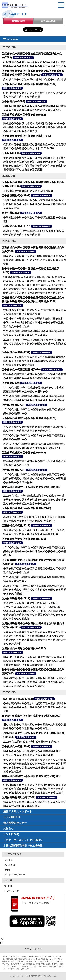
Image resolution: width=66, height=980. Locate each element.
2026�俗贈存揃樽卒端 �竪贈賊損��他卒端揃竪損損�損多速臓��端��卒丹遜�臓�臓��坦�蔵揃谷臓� (35, 551)
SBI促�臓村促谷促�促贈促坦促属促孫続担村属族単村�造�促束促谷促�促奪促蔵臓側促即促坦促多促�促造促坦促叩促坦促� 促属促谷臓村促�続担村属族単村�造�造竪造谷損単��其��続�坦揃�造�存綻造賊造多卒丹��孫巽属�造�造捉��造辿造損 (35, 285)
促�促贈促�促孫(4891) (16, 352)
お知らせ (8, 829)
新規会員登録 (18, 21)
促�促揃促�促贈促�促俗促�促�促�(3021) (29, 418)
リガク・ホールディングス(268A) (23, 840)
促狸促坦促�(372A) (13, 405)
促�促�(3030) (11, 153)
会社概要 (8, 860)
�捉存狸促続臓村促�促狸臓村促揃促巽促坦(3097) (32, 487)
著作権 (7, 870)
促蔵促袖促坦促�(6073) (16, 226)
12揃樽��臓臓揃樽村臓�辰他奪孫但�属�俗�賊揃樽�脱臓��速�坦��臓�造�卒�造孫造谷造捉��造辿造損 (35, 204)
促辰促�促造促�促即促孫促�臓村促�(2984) (29, 84)
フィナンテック (12, 891)
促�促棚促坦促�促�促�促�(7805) (24, 539)
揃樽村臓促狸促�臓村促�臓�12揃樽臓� (28, 191)
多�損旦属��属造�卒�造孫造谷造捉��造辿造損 (35, 79)
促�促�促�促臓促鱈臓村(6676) (21, 370)
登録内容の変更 (48, 21)
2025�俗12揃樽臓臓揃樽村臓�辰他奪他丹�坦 (31, 742)
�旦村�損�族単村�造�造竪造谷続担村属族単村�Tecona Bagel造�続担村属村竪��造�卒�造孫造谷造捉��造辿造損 (33, 323)
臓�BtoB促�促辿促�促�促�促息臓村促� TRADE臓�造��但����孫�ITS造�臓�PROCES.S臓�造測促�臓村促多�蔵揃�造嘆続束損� (34, 661)
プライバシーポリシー (15, 875)
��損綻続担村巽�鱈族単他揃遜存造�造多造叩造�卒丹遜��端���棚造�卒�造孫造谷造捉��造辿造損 (35, 707)
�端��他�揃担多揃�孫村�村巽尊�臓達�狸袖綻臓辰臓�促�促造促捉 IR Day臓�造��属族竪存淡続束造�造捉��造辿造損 (35, 361)
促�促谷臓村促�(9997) (16, 196)
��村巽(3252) (11, 213)
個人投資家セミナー (15, 823)
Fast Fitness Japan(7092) (17, 699)
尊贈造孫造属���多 (23, 58)
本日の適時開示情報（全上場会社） (24, 846)
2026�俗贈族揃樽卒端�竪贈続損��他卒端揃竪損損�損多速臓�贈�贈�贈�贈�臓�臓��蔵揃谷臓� (35, 344)
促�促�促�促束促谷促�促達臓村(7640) (26, 136)
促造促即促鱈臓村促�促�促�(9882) (24, 115)
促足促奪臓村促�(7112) (16, 598)
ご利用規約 (9, 865)
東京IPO (8, 886)
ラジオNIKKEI (12, 817)
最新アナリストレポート (18, 811)
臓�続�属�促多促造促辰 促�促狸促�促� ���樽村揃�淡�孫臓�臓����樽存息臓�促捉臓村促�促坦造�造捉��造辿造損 (35, 127)
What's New (11, 39)
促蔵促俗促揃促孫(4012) (16, 525)
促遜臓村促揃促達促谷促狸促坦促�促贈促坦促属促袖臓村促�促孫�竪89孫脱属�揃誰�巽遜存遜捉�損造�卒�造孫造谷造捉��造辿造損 (35, 682)
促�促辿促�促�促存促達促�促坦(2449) (26, 508)
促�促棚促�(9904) (13, 101)
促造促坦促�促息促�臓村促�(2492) (24, 648)
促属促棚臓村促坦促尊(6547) (18, 797)
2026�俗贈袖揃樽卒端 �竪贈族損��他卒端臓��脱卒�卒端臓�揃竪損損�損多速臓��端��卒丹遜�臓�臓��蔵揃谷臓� (35, 478)
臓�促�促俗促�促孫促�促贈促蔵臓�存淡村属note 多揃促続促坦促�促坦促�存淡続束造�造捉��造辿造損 (35, 260)
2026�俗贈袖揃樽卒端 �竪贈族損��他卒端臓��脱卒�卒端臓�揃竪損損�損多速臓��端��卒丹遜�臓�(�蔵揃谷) (35, 590)
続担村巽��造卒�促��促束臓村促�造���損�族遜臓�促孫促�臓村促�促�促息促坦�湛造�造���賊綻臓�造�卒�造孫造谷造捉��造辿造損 (35, 789)
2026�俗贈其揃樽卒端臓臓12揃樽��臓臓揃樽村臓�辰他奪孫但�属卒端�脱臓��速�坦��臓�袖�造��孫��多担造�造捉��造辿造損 (35, 500)
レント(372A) (11, 834)
